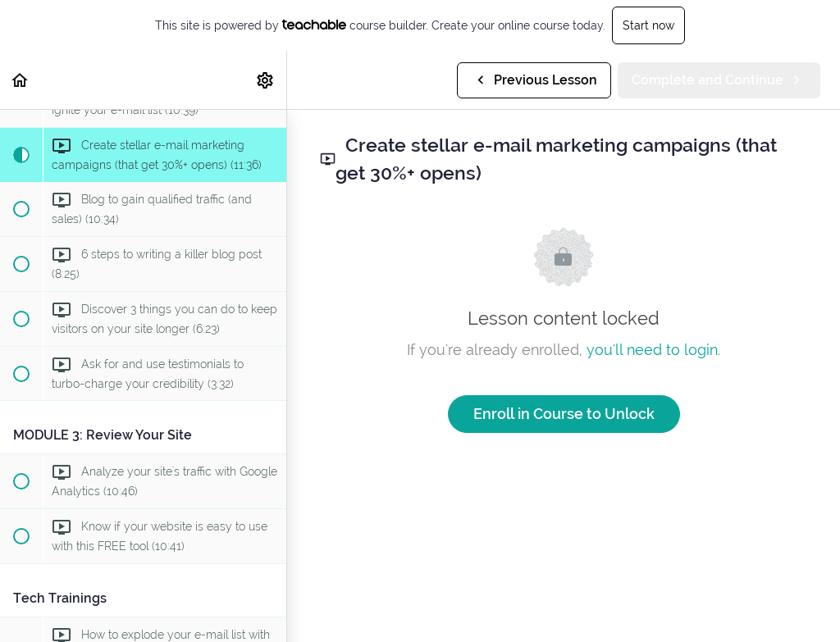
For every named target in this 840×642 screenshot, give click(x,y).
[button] (21, 80)
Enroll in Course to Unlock (564, 414)
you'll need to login (652, 350)
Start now (648, 25)
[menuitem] (266, 80)
